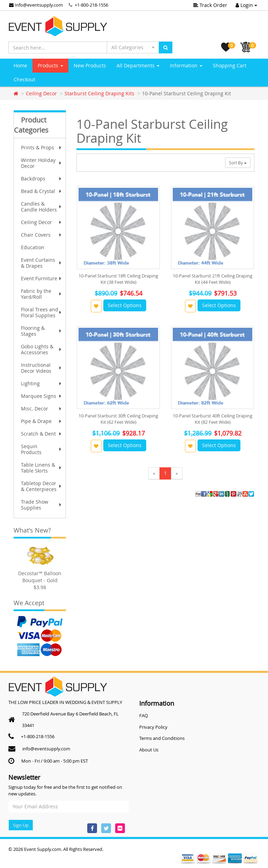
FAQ (144, 715)
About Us (149, 750)
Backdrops (42, 179)
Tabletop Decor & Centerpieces (42, 486)
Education (33, 247)
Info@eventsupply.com (36, 5)
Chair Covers (42, 235)
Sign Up (21, 825)
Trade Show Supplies (42, 505)
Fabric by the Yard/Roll (42, 294)
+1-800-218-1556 (91, 5)
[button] (133, 47)
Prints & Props (42, 147)
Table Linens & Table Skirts (42, 468)
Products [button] (50, 65)
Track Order (210, 5)
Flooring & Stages (42, 331)
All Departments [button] (138, 65)
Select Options (125, 305)
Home (20, 65)
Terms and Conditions (162, 738)
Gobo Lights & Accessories (42, 349)
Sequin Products (42, 449)
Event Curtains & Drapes (42, 263)
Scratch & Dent (42, 434)
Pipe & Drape (42, 421)
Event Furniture (42, 278)
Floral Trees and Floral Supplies (42, 312)
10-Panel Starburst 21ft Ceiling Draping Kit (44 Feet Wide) (213, 279)
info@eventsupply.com (46, 749)
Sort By (238, 163)
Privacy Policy (153, 727)
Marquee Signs (42, 396)
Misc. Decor (42, 409)
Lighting (42, 383)
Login (246, 5)
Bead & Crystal (42, 191)
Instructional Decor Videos (42, 368)
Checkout (24, 79)
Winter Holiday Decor (42, 163)
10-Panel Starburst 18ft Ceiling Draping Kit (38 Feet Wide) (118, 279)
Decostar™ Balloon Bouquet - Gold (40, 577)
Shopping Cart (230, 65)
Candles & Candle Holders (42, 207)
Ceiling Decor (42, 222)
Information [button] (186, 65)
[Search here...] (58, 47)
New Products (90, 65)
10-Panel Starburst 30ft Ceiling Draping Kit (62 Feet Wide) (118, 419)
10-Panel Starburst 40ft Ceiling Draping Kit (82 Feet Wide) (213, 419)
